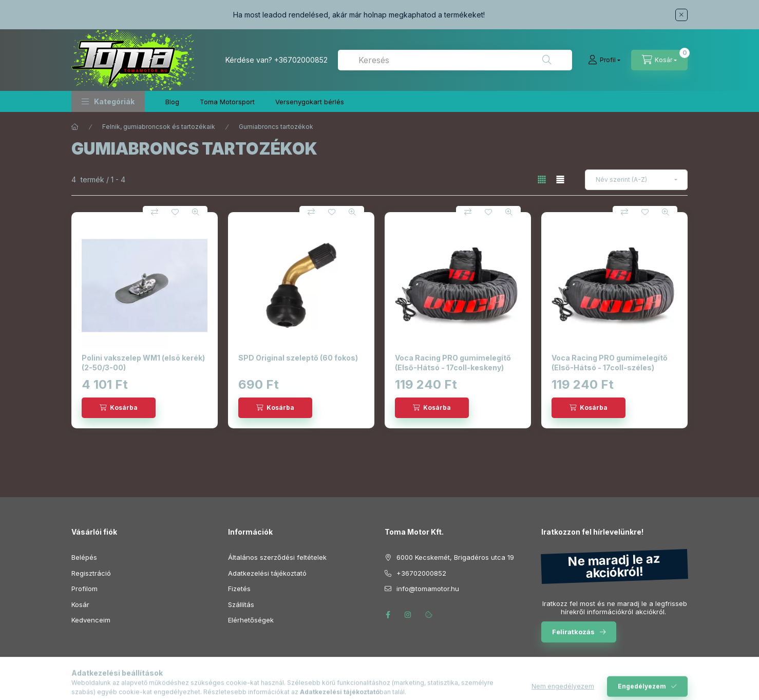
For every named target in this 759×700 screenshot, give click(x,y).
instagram (408, 615)
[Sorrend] (636, 180)
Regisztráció (91, 573)
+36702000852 (301, 60)
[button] (108, 101)
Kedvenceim (91, 620)
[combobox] (455, 60)
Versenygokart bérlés (310, 102)
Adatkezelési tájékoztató (267, 573)
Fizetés (239, 589)
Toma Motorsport (227, 102)
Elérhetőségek (251, 620)
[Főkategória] (75, 127)
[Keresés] (547, 60)
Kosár (80, 604)
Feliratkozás (573, 632)
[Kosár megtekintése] (659, 60)
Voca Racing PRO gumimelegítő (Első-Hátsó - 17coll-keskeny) (453, 362)
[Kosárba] (119, 408)
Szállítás (241, 604)
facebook (388, 615)
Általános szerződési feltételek (277, 557)
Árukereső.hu (379, 686)
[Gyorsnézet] (196, 212)
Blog (172, 102)
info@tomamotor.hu (428, 589)
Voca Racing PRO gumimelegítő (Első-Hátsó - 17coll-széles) (610, 362)
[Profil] (604, 60)
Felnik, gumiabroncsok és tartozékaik (159, 127)
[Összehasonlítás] (155, 212)
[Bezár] (681, 15)
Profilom (84, 589)
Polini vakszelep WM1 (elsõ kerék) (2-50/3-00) (143, 362)
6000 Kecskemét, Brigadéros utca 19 (455, 557)
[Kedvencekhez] (175, 212)
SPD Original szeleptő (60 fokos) (298, 358)
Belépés (84, 557)
